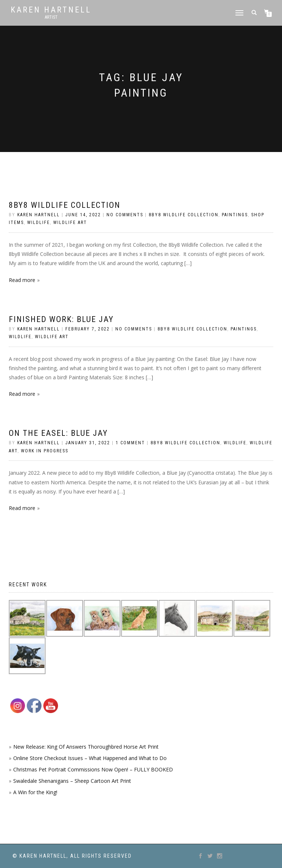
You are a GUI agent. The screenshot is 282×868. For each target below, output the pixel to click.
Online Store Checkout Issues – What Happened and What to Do (90, 758)
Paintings (235, 215)
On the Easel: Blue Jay (58, 433)
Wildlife (39, 223)
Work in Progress (45, 451)
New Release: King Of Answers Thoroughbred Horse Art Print (86, 747)
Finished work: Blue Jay (61, 319)
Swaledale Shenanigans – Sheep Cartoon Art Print (72, 781)
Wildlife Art (70, 223)
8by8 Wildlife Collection (65, 205)
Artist (51, 17)
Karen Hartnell (51, 10)
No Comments (125, 215)
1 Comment (130, 443)
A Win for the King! (35, 792)
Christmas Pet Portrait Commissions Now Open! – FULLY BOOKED (93, 769)
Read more (22, 280)
